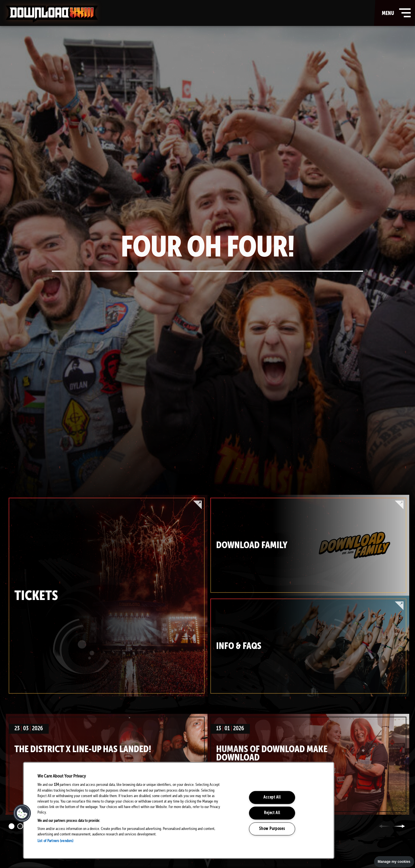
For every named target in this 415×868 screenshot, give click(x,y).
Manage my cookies (394, 862)
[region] (179, 810)
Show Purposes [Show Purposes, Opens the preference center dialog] (272, 829)
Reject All (272, 813)
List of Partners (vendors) (55, 841)
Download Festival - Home (52, 14)
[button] (22, 813)
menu (395, 13)
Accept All (272, 797)
